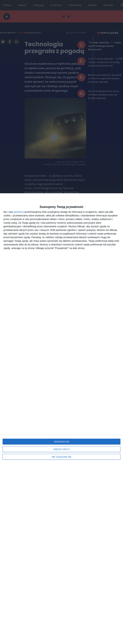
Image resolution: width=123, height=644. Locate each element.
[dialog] (61, 419)
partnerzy (19, 212)
